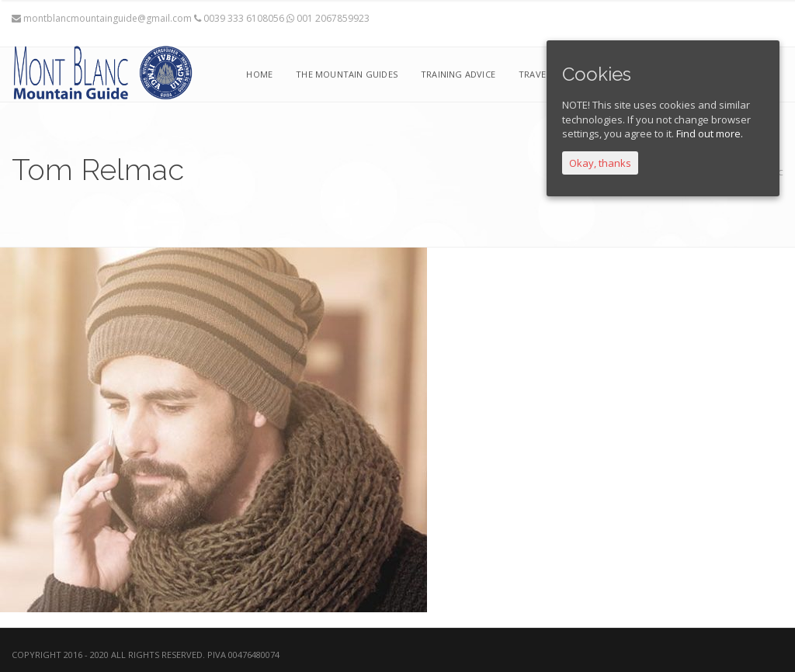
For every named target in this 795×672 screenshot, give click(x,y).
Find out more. (710, 133)
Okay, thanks (600, 163)
